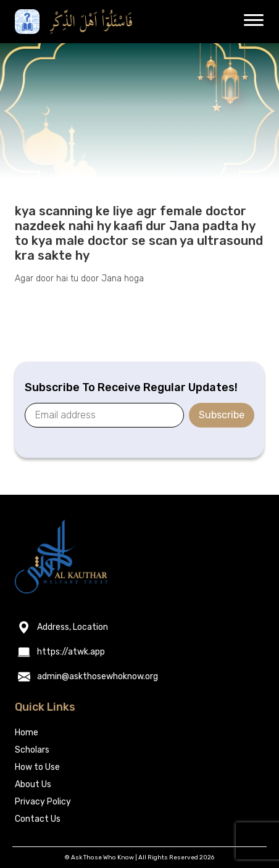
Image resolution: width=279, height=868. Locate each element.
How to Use (37, 767)
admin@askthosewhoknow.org (98, 677)
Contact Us (38, 819)
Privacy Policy (43, 802)
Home (27, 733)
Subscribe (222, 415)
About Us (33, 784)
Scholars (32, 750)
